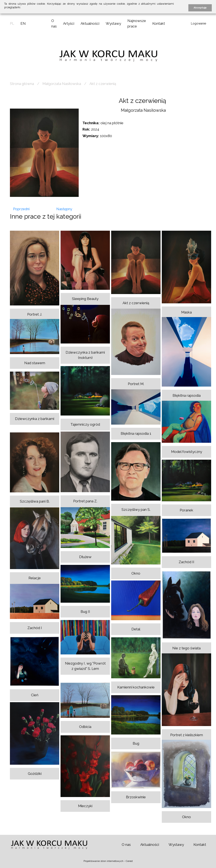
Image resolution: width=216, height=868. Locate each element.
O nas (126, 845)
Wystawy (113, 23)
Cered (129, 861)
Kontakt (159, 23)
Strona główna (22, 84)
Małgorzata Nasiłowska (62, 84)
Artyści (69, 23)
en (23, 23)
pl (12, 23)
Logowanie (198, 23)
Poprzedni (21, 209)
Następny (64, 209)
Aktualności (90, 23)
